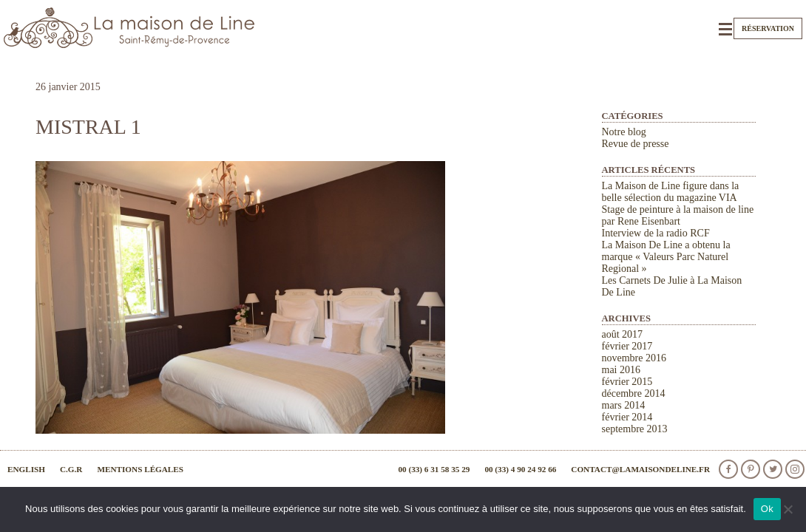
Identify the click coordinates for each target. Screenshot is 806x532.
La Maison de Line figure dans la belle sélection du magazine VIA (671, 192)
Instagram (795, 469)
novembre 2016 (634, 358)
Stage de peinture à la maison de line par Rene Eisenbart (678, 215)
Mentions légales (140, 469)
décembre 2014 (634, 393)
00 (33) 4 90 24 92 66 (520, 469)
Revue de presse (636, 144)
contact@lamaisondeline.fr (640, 469)
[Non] (788, 509)
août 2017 (623, 334)
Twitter (773, 469)
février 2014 (627, 417)
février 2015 (627, 382)
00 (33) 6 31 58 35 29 (434, 469)
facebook (728, 469)
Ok (767, 509)
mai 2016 (622, 370)
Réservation (768, 28)
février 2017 (627, 346)
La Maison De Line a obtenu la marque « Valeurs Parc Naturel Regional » (666, 257)
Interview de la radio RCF (656, 233)
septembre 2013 (635, 429)
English (26, 469)
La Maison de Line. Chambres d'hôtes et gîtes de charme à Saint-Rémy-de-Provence (129, 28)
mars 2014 (624, 405)
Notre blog (624, 132)
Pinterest (751, 469)
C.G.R (71, 469)
